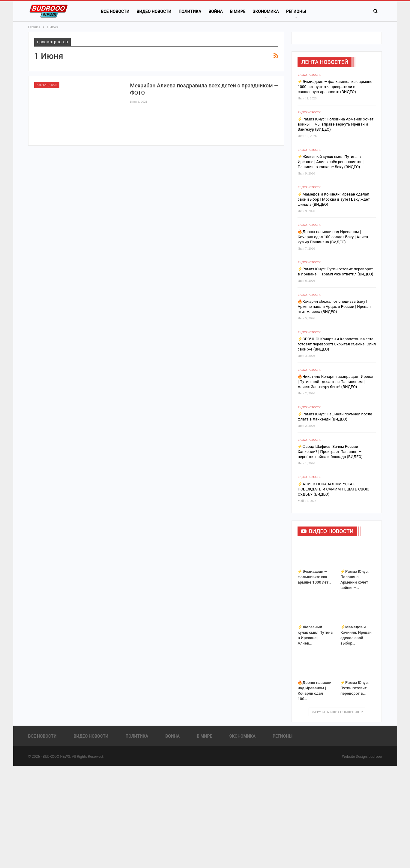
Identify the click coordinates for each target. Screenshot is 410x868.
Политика (190, 11)
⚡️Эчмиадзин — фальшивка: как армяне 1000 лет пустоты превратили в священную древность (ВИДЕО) (335, 87)
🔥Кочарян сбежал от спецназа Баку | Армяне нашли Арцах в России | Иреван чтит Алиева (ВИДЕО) (334, 307)
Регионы (296, 11)
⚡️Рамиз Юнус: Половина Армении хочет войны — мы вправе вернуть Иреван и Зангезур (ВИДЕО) (335, 124)
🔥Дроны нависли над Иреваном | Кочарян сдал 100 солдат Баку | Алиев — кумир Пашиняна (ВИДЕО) (335, 237)
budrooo (375, 757)
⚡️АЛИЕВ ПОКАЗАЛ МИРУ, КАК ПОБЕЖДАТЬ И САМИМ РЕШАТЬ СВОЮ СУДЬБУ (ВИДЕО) (333, 489)
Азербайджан (47, 85)
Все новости (115, 11)
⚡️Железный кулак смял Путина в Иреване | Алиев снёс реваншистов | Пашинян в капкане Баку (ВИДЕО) (331, 162)
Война (216, 11)
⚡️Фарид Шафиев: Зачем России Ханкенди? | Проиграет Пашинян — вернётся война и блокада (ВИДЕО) (330, 452)
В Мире (238, 11)
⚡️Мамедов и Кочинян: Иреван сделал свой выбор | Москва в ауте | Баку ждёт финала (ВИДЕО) (334, 199)
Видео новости (154, 11)
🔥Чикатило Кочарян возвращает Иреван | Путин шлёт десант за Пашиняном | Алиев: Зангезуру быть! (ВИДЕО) (336, 382)
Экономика (266, 11)
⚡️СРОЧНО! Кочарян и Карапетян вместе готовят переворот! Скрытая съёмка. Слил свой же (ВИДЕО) (337, 344)
